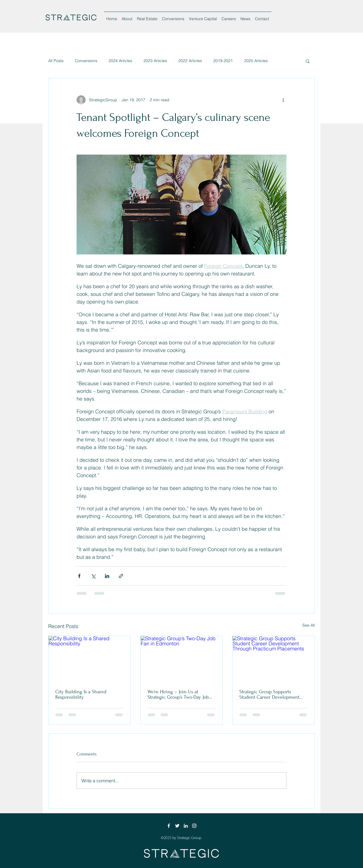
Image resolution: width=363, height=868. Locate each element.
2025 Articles (256, 61)
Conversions (86, 61)
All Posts (56, 61)
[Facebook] (169, 826)
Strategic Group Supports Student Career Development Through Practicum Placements (271, 694)
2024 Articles (120, 61)
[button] (308, 61)
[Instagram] (194, 826)
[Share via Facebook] (79, 576)
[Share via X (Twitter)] (93, 576)
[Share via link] (121, 576)
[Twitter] (177, 826)
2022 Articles (190, 61)
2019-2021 (223, 61)
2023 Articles (155, 61)
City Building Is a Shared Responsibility (81, 694)
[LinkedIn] (186, 826)
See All (309, 625)
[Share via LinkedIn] (107, 576)
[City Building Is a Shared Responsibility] (89, 659)
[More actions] (283, 100)
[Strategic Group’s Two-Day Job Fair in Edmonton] (182, 659)
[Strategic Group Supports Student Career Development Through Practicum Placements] (274, 659)
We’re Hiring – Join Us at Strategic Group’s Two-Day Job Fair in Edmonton (178, 694)
